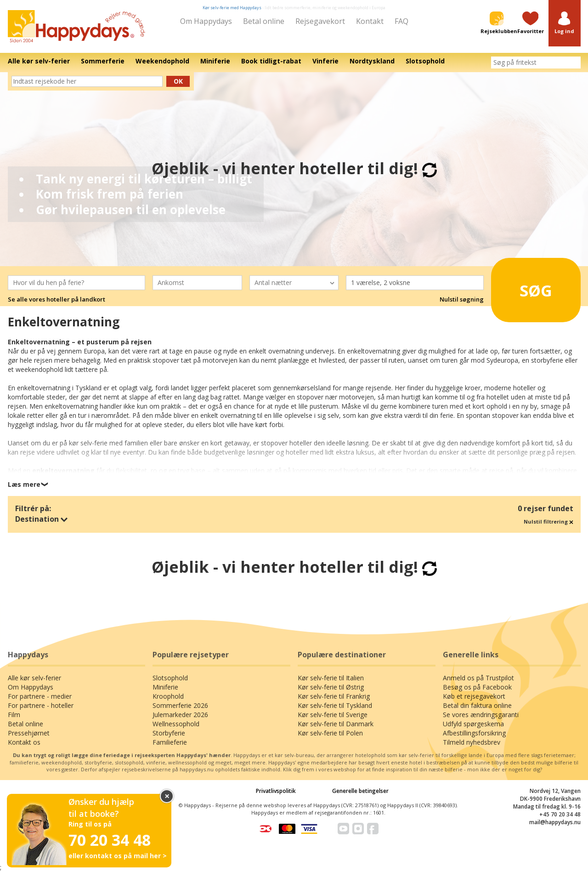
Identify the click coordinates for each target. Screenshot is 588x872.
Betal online (264, 21)
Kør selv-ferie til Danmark (336, 724)
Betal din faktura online (477, 705)
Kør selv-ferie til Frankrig (334, 696)
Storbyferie (169, 733)
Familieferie (170, 742)
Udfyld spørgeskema (473, 724)
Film (14, 715)
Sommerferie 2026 (180, 705)
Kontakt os (24, 742)
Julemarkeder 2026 (180, 715)
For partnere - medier (40, 696)
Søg (523, 287)
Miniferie (165, 687)
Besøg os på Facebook (477, 687)
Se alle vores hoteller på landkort (57, 299)
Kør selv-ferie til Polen (330, 733)
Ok (178, 81)
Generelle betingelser (360, 791)
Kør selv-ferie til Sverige (333, 715)
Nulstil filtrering (548, 521)
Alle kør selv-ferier (34, 678)
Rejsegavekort (320, 21)
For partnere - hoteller (41, 705)
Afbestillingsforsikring (474, 733)
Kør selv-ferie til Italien (331, 678)
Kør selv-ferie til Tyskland (335, 705)
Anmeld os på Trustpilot (478, 678)
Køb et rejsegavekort (474, 696)
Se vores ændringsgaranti (481, 715)
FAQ (401, 21)
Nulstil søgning (462, 299)
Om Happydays (206, 21)
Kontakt (370, 21)
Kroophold (168, 696)
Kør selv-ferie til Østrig (331, 687)
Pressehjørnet (29, 733)
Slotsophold (170, 678)
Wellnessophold (176, 724)
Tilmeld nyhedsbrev (472, 742)
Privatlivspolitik (276, 791)
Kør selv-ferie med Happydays (232, 8)
